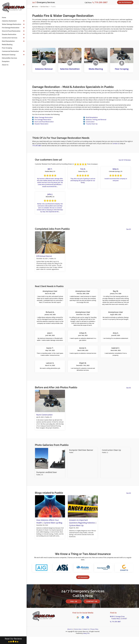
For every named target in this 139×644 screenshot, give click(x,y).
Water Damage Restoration (44, 117)
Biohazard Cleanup (9, 53)
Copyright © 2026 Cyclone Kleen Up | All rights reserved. (83, 641)
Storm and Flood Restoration (44, 122)
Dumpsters (6, 60)
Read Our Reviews (13, 640)
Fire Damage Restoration (43, 120)
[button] (24, 20)
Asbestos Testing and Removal (96, 120)
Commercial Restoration (10, 50)
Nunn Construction (44, 423)
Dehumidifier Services (9, 57)
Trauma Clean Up (92, 124)
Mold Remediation (92, 117)
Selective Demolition (70, 69)
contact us (116, 143)
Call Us (74, 611)
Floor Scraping (122, 69)
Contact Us (92, 611)
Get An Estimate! (125, 2)
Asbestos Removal (44, 69)
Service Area (45, 7)
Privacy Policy (94, 639)
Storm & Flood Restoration (11, 30)
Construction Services (10, 36)
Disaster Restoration (41, 124)
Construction (90, 122)
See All (128, 231)
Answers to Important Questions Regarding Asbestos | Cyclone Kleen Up (83, 532)
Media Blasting (96, 69)
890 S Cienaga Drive (118, 627)
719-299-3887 (100, 2)
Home (35, 7)
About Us (70, 639)
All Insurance (83, 587)
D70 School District (44, 258)
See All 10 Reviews (125, 160)
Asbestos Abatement (9, 20)
